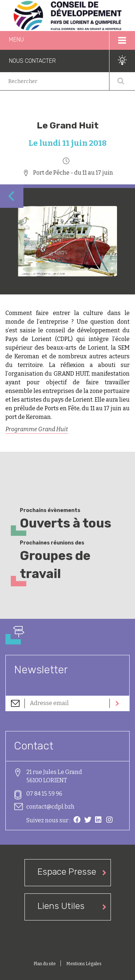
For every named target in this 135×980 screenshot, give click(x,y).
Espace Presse (67, 872)
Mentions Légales (84, 964)
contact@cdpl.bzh (50, 807)
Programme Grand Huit (37, 429)
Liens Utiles (61, 906)
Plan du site (45, 964)
